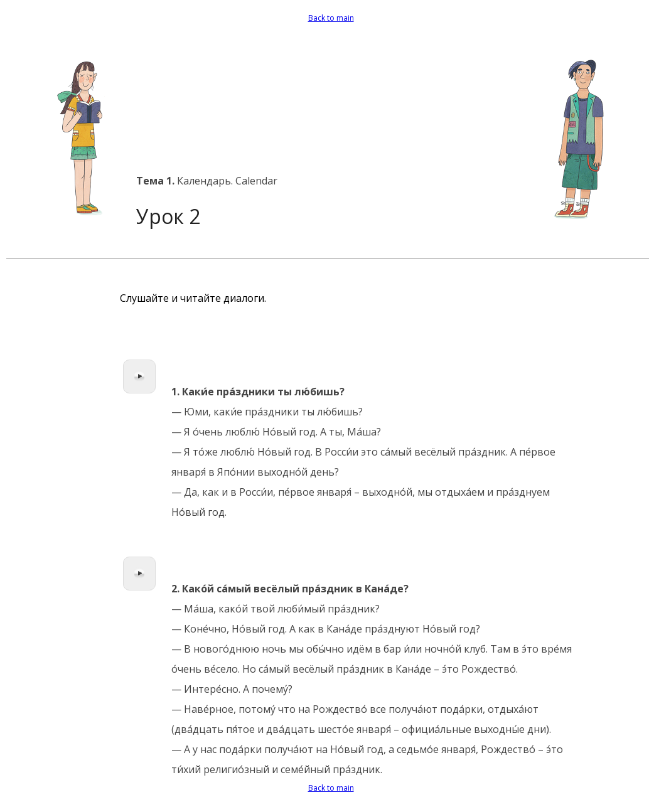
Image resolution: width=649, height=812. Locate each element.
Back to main (331, 18)
